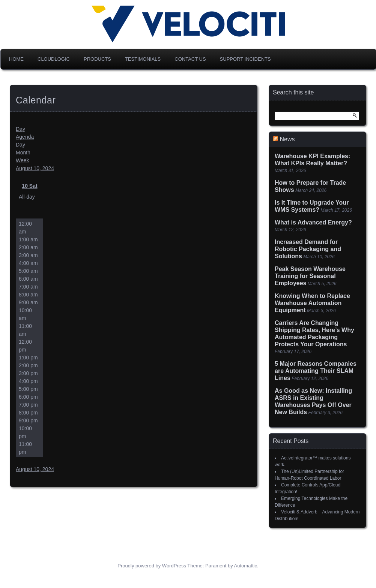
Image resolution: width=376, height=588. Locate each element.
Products (97, 59)
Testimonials (143, 59)
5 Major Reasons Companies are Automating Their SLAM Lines (316, 371)
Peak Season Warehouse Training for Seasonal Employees (310, 276)
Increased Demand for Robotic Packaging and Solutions (308, 249)
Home (16, 59)
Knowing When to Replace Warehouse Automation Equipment (312, 303)
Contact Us (190, 59)
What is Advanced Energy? (313, 222)
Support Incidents (245, 59)
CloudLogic (54, 59)
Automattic (246, 566)
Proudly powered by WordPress (152, 566)
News (287, 139)
